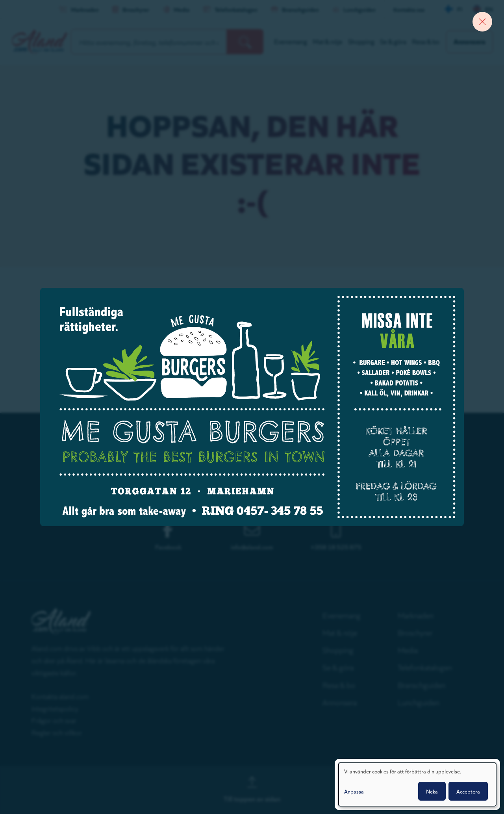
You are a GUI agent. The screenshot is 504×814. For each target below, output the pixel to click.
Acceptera (468, 791)
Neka (432, 791)
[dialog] (417, 784)
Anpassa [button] (354, 791)
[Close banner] (482, 22)
